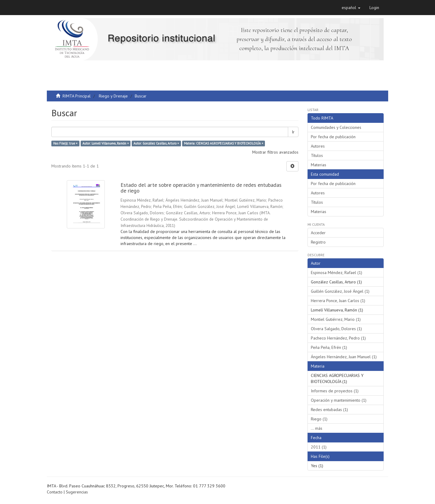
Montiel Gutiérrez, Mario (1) (336, 319)
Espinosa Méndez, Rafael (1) (337, 273)
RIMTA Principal (77, 96)
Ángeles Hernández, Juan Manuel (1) (344, 357)
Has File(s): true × (65, 143)
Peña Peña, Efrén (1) (329, 347)
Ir (293, 132)
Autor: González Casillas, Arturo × (156, 143)
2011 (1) (319, 447)
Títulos (317, 155)
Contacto (55, 492)
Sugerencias (77, 492)
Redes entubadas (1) (329, 410)
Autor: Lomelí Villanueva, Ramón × (106, 143)
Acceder (318, 233)
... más (317, 428)
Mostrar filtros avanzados (275, 152)
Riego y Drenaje (113, 96)
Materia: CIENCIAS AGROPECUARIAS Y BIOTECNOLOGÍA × (224, 143)
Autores (318, 146)
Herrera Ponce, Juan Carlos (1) (338, 301)
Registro (318, 242)
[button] (351, 8)
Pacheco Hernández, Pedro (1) (338, 338)
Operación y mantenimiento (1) (339, 400)
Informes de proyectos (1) (335, 391)
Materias (319, 165)
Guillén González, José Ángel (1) (340, 291)
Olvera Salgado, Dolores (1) (336, 329)
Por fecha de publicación (333, 137)
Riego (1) (319, 419)
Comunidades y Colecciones (336, 127)
